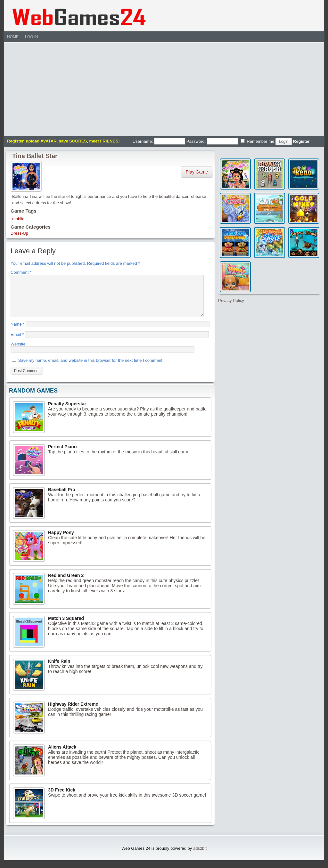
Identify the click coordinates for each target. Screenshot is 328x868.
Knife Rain (59, 669)
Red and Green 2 (66, 583)
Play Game (197, 172)
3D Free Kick (62, 798)
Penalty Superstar (67, 411)
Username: (159, 141)
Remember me (258, 141)
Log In (32, 37)
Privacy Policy (231, 300)
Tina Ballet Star (35, 156)
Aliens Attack (62, 755)
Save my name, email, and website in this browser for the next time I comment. (91, 368)
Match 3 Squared (66, 626)
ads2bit (200, 856)
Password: (212, 141)
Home (13, 37)
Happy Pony (61, 540)
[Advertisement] (164, 88)
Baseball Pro (62, 497)
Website (18, 352)
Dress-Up (19, 233)
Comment (21, 272)
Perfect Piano (62, 454)
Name (17, 332)
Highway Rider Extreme (73, 712)
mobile (18, 219)
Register (301, 141)
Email (17, 342)
